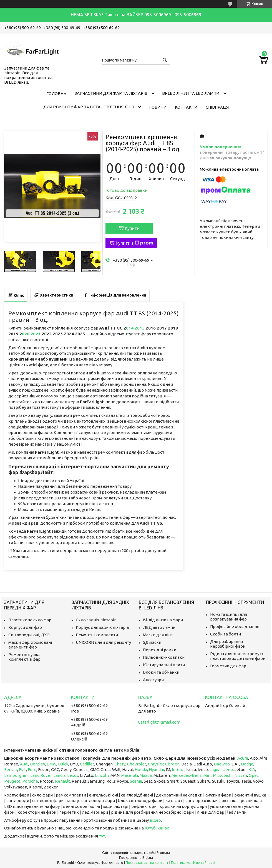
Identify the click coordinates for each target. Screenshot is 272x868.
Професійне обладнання (235, 626)
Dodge (247, 764)
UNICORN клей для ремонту (103, 642)
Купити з (134, 243)
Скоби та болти (226, 634)
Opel (253, 775)
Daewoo (222, 764)
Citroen (172, 764)
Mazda (146, 775)
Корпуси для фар (25, 627)
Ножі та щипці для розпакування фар (229, 617)
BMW (51, 764)
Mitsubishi (223, 775)
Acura (243, 758)
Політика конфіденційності (193, 863)
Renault (62, 781)
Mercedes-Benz (187, 775)
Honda (141, 769)
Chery (120, 764)
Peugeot (12, 781)
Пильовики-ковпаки (164, 657)
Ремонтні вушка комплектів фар (24, 657)
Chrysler (156, 764)
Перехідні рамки (160, 650)
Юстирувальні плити (164, 665)
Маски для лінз (158, 635)
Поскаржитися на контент (147, 863)
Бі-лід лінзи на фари (163, 620)
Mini (207, 775)
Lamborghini (16, 775)
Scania (136, 781)
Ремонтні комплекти (97, 635)
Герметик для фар (228, 666)
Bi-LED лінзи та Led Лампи (191, 93)
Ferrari (11, 769)
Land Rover (41, 775)
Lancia (59, 775)
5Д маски (152, 642)
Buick (63, 764)
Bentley (37, 764)
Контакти (186, 107)
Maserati (130, 775)
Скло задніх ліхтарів (96, 620)
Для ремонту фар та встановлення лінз (89, 107)
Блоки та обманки (161, 672)
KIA (252, 769)
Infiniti (178, 769)
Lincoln (102, 775)
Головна (56, 94)
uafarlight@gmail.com (159, 722)
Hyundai (156, 769)
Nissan (241, 775)
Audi (24, 764)
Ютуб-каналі (158, 828)
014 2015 (136, 328)
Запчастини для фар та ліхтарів (111, 93)
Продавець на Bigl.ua (136, 858)
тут (102, 836)
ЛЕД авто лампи (159, 627)
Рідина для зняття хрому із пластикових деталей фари (238, 656)
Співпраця (217, 107)
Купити (132, 228)
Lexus (73, 775)
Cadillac (87, 764)
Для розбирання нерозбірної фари (228, 644)
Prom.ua (163, 853)
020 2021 (32, 334)
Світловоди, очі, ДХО (29, 635)
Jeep (228, 769)
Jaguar (216, 769)
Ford (32, 769)
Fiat (22, 769)
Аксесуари (153, 680)
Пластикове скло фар (30, 620)
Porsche (30, 781)
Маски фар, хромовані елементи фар (30, 645)
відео (155, 820)
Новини (158, 107)
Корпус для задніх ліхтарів (102, 627)
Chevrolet (137, 764)
